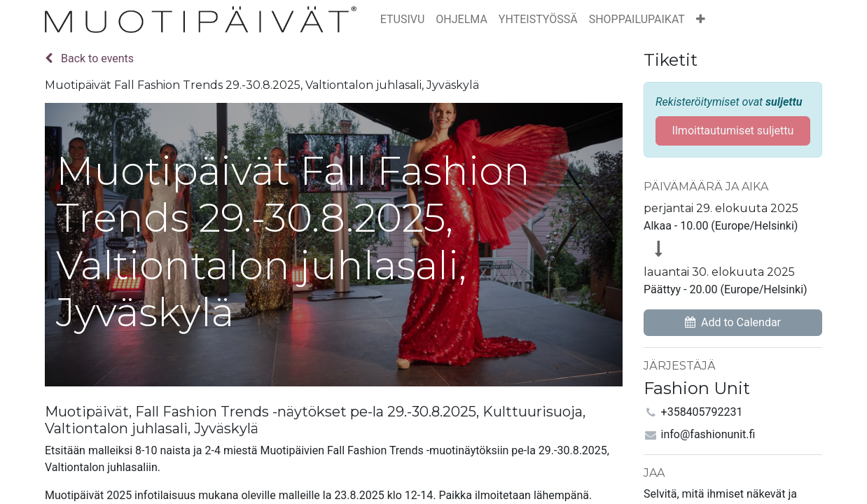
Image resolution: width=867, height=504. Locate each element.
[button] (701, 20)
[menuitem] (403, 20)
